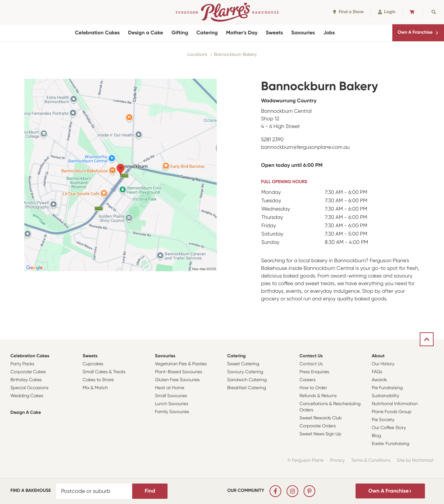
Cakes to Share (98, 380)
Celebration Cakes (97, 33)
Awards (379, 380)
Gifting (180, 33)
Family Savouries (172, 412)
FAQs (377, 372)
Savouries (303, 33)
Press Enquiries (314, 372)
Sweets (274, 33)
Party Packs (22, 364)
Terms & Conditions (371, 460)
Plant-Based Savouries (179, 372)
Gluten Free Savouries (177, 380)
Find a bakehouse (31, 491)
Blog (377, 436)
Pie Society (383, 420)
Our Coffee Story (389, 428)
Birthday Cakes (26, 380)
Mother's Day (242, 33)
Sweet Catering (243, 364)
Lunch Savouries (172, 404)
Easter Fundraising (391, 444)
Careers (308, 380)
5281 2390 (272, 139)
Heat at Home (170, 388)
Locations (197, 55)
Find (150, 491)
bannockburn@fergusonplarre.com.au (306, 147)
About (378, 356)
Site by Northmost (415, 460)
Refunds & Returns (318, 396)
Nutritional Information (395, 404)
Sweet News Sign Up (320, 434)
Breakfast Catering (247, 388)
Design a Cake (146, 33)
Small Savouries (171, 396)
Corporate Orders (318, 426)
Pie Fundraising (387, 388)
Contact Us (311, 356)
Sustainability (386, 396)
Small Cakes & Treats (104, 372)
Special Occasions (29, 388)
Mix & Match (95, 388)
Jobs (329, 33)
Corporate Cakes (28, 372)
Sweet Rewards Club (321, 418)
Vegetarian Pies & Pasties (181, 364)
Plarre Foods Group (392, 412)
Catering (207, 33)
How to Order (313, 388)
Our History (383, 364)
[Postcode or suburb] (94, 491)
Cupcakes (93, 364)
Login (387, 12)
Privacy (337, 460)
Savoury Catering (245, 372)
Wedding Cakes (27, 396)
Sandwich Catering (247, 380)
